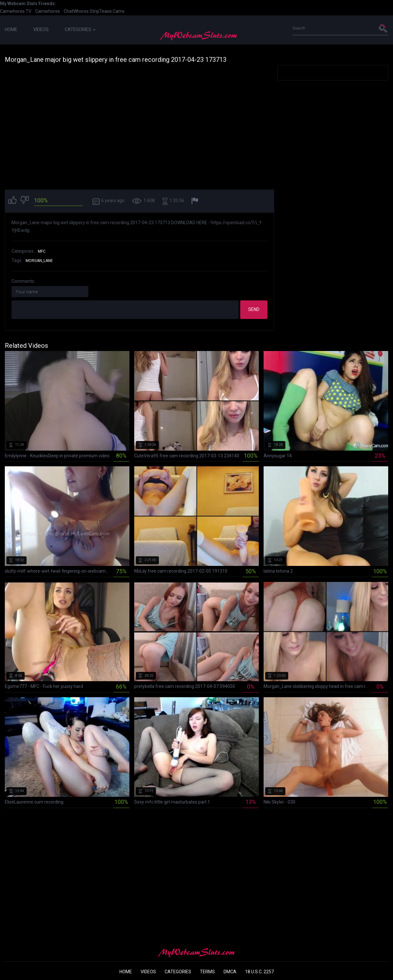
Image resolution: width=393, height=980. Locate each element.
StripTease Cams (107, 11)
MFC (42, 251)
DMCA (230, 972)
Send (254, 309)
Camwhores (48, 11)
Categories (80, 29)
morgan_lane (39, 261)
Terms (207, 972)
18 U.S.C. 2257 (259, 972)
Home (11, 29)
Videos (41, 29)
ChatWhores (76, 11)
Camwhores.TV (16, 11)
